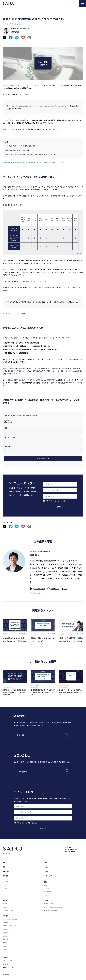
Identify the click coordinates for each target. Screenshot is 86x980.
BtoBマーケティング (50, 885)
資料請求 (5, 876)
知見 (46, 882)
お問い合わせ (48, 876)
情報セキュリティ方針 (8, 968)
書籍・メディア (7, 871)
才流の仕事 (6, 933)
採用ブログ (6, 939)
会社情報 (5, 904)
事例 (4, 867)
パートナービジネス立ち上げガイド (53, 907)
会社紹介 (5, 901)
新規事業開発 (48, 892)
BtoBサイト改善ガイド (50, 904)
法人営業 (19, 24)
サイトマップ (6, 957)
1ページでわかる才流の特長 (10, 919)
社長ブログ (6, 950)
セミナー (47, 867)
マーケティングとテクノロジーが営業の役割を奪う (20, 146)
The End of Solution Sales (21, 85)
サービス (5, 882)
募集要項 (5, 943)
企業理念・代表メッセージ (10, 926)
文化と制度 (6, 922)
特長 (46, 862)
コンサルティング (7, 888)
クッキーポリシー (7, 964)
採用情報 (5, 916)
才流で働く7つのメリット (9, 929)
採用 (45, 895)
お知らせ (47, 871)
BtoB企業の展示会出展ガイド (52, 911)
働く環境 (5, 946)
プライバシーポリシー (8, 961)
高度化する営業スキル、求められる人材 (17, 150)
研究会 (4, 885)
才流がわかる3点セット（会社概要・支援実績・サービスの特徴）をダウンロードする (30, 154)
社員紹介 (5, 936)
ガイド (46, 901)
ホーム (5, 862)
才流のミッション (7, 907)
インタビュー (9, 314)
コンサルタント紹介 (8, 911)
